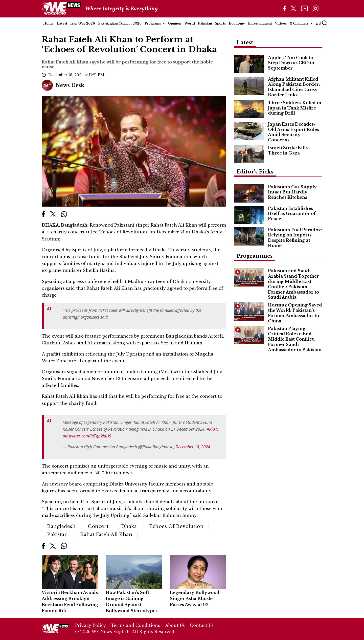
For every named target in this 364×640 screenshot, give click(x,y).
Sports (220, 23)
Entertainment (260, 23)
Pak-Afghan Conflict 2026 (120, 23)
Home (48, 23)
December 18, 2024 (193, 447)
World (190, 23)
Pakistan (205, 23)
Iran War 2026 (83, 23)
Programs (153, 23)
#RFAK (212, 429)
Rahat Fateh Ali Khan (106, 535)
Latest (62, 23)
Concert (98, 526)
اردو (318, 23)
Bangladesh (61, 526)
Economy (237, 23)
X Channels (299, 23)
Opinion (175, 23)
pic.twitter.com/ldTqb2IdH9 (87, 436)
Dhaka (129, 526)
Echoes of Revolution (176, 526)
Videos (281, 23)
